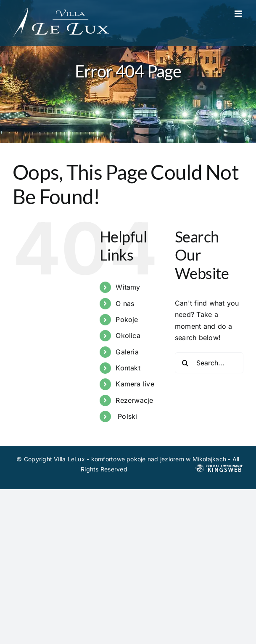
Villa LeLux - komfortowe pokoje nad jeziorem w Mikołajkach (140, 459)
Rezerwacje (134, 400)
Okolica (128, 335)
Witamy (128, 287)
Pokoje (127, 319)
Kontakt (128, 368)
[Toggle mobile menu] (239, 14)
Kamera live (135, 384)
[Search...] (209, 363)
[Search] (185, 363)
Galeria (127, 352)
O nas (125, 303)
